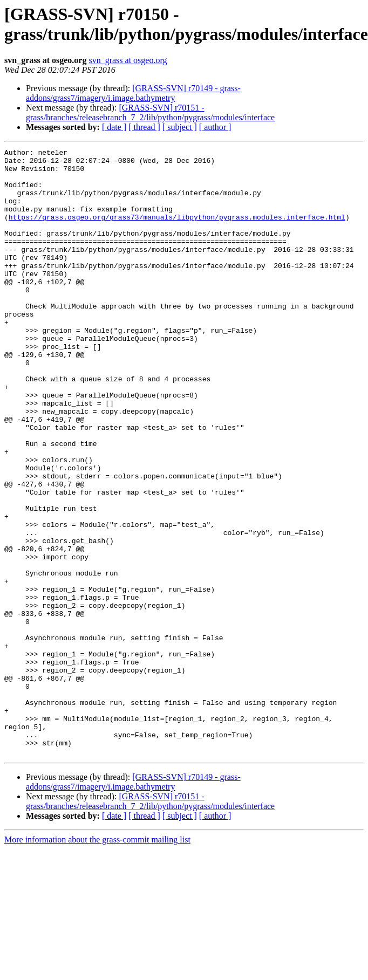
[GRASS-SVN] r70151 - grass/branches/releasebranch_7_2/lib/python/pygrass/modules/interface (150, 112)
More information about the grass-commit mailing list (97, 961)
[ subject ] (180, 127)
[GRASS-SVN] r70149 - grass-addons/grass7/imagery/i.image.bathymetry (133, 93)
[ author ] (215, 127)
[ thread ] (144, 127)
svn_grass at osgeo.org (128, 60)
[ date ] (114, 127)
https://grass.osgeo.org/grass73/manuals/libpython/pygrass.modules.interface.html (177, 231)
